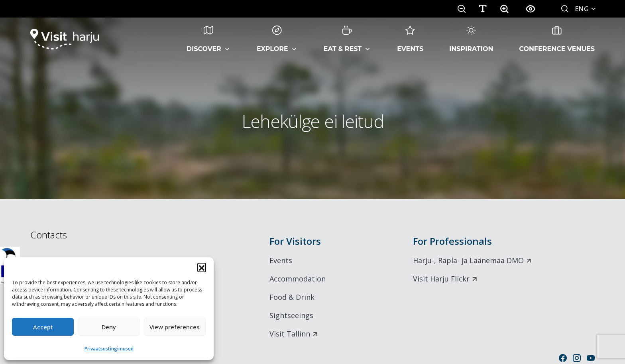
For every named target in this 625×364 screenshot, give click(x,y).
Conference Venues (557, 39)
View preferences (175, 327)
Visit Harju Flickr (441, 279)
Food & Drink (292, 297)
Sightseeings (291, 315)
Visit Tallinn (290, 334)
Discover (204, 39)
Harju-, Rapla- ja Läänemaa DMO (468, 260)
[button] (202, 267)
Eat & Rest (343, 39)
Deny (109, 327)
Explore (272, 39)
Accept (43, 327)
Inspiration (471, 39)
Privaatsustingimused (109, 349)
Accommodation (298, 279)
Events (410, 39)
